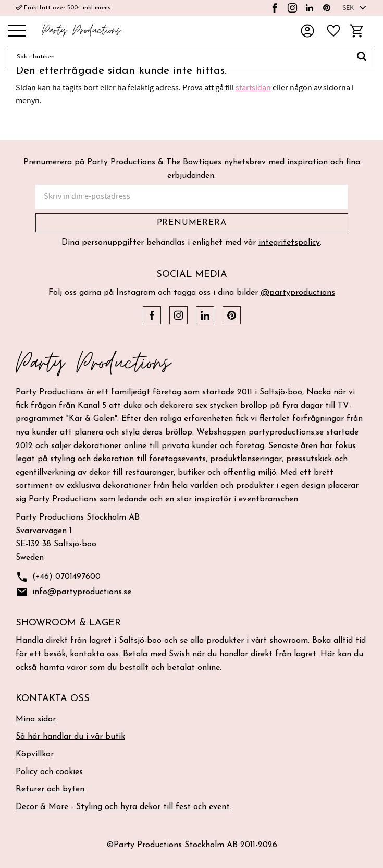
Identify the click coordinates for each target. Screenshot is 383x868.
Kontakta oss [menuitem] (53, 699)
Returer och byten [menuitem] (50, 789)
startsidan (253, 88)
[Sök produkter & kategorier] (178, 57)
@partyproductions (298, 293)
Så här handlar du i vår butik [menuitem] (70, 737)
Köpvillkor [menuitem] (35, 754)
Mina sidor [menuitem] (36, 719)
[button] (17, 32)
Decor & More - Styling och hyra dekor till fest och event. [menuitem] (123, 807)
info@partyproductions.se (73, 592)
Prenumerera (192, 223)
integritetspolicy (289, 243)
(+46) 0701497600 (58, 577)
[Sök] (362, 57)
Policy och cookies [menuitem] (49, 772)
